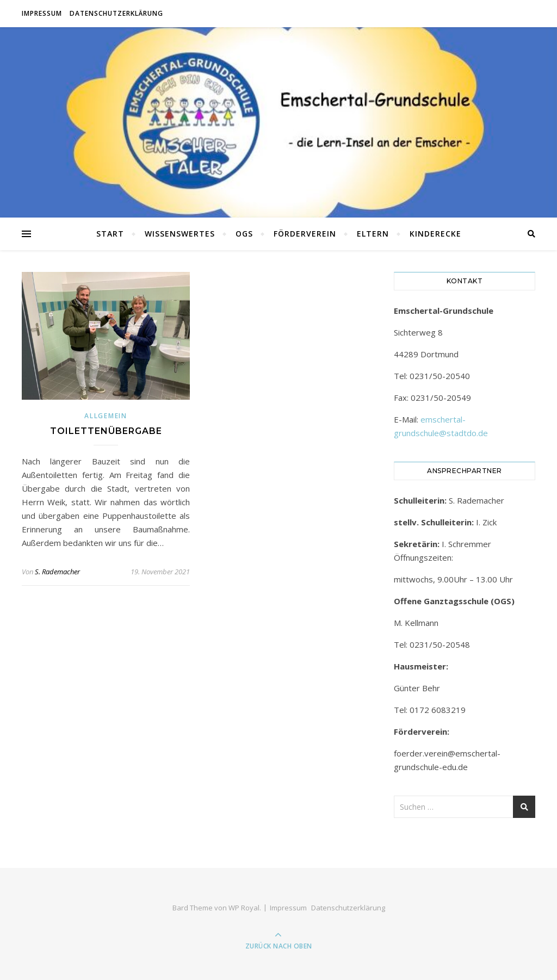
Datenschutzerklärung (116, 13)
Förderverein (305, 234)
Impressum (42, 13)
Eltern (373, 234)
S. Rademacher (57, 572)
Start (110, 234)
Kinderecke (435, 234)
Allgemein (106, 416)
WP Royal (244, 908)
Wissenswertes (180, 234)
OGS (244, 234)
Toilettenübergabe (106, 431)
